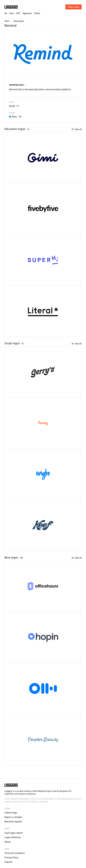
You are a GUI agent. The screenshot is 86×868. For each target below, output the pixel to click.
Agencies (27, 13)
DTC (18, 13)
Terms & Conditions (15, 853)
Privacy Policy (11, 857)
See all (77, 129)
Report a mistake (13, 817)
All (6, 13)
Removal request (13, 822)
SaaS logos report (14, 833)
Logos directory (13, 837)
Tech (12, 13)
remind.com (17, 85)
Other (37, 13)
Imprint (8, 862)
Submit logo (11, 813)
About (8, 842)
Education (19, 21)
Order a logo (73, 7)
